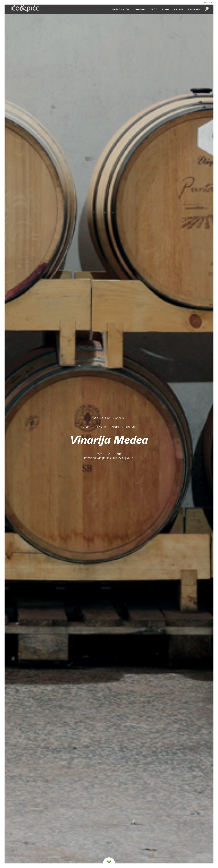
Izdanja (139, 9)
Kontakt (194, 9)
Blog (165, 9)
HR (206, 3)
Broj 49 (98, 418)
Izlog (154, 9)
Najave (179, 9)
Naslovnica (120, 9)
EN (211, 3)
